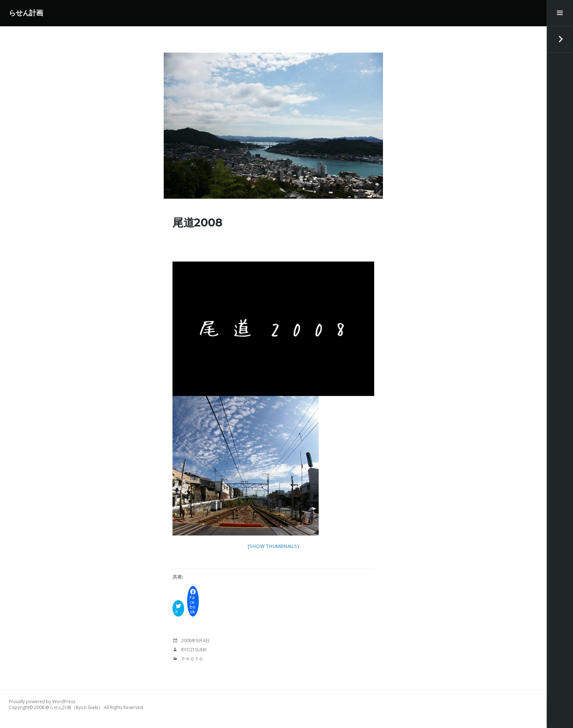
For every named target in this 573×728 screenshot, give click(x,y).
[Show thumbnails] (274, 546)
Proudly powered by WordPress (42, 702)
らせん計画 (26, 13)
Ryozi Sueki (194, 650)
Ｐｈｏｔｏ (192, 659)
